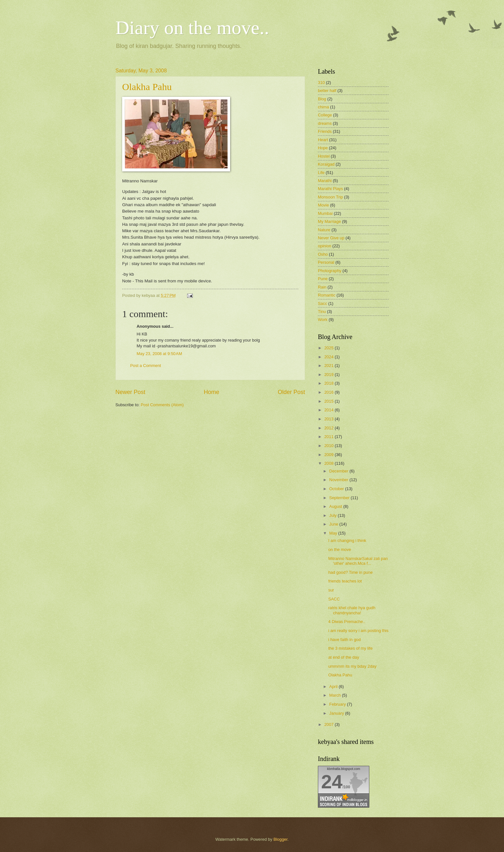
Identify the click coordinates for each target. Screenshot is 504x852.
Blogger (281, 839)
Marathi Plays (330, 189)
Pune (323, 279)
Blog (322, 99)
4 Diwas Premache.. (347, 622)
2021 (329, 366)
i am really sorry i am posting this (358, 631)
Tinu (322, 311)
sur (331, 590)
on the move (340, 550)
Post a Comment (146, 366)
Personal (326, 262)
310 (321, 82)
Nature (324, 230)
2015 (329, 401)
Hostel (324, 156)
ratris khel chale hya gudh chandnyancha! (352, 610)
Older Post (291, 392)
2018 (329, 383)
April (334, 687)
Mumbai (325, 213)
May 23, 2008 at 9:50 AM (159, 354)
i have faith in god (344, 640)
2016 (329, 392)
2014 (329, 410)
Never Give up (331, 238)
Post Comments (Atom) (162, 405)
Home (212, 392)
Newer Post (130, 392)
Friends (325, 131)
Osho (323, 254)
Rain (322, 287)
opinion (325, 246)
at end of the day (344, 657)
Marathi (325, 181)
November (339, 480)
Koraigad (326, 164)
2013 (329, 419)
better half (327, 91)
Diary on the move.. (192, 28)
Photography (330, 271)
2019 (329, 375)
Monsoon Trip (330, 197)
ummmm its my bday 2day (352, 666)
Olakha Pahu (147, 87)
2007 (329, 724)
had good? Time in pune (350, 572)
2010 (329, 446)
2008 (329, 463)
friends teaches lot (345, 581)
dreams (325, 123)
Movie (323, 205)
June (334, 524)
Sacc (323, 303)
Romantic (327, 295)
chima (323, 107)
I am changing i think (347, 541)
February (338, 704)
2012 (329, 428)
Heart (323, 140)
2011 (329, 437)
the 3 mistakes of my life (350, 648)
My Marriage (329, 221)
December (339, 471)
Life (321, 173)
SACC (334, 599)
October (337, 489)
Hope (323, 148)
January (337, 713)
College (325, 115)
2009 (329, 455)
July (333, 515)
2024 (329, 357)
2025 (329, 348)
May (334, 533)
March (335, 695)
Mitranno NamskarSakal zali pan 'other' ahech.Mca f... (358, 561)
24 (332, 782)
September (340, 498)
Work (323, 320)
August (336, 506)
